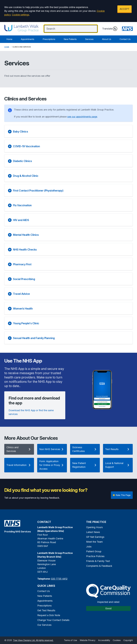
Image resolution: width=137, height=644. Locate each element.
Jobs (89, 547)
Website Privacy (88, 640)
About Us (107, 39)
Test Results (118, 449)
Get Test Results (46, 610)
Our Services (44, 625)
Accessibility (104, 640)
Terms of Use (71, 640)
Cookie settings (21, 15)
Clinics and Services (19, 449)
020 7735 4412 (59, 579)
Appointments (27, 39)
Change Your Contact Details (53, 620)
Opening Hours (94, 527)
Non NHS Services (52, 449)
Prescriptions (49, 39)
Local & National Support (118, 465)
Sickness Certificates (85, 449)
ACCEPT (124, 9)
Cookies (117, 640)
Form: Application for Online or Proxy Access (52, 465)
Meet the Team (94, 542)
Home (9, 39)
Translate (110, 29)
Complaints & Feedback (99, 566)
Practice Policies (95, 556)
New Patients (70, 39)
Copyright (128, 640)
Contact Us (125, 39)
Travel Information (19, 465)
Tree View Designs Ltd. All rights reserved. (33, 640)
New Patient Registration (85, 465)
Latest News (93, 532)
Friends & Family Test (98, 561)
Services (89, 39)
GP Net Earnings (95, 537)
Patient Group (94, 551)
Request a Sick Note (49, 615)
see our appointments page (82, 117)
